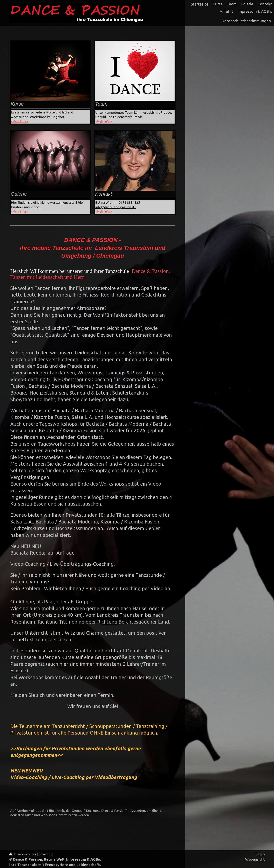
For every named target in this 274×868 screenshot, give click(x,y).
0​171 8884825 (129, 202)
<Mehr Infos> (19, 121)
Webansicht (255, 859)
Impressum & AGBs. (83, 859)
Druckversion (23, 854)
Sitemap (46, 854)
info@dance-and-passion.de (115, 207)
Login (260, 854)
